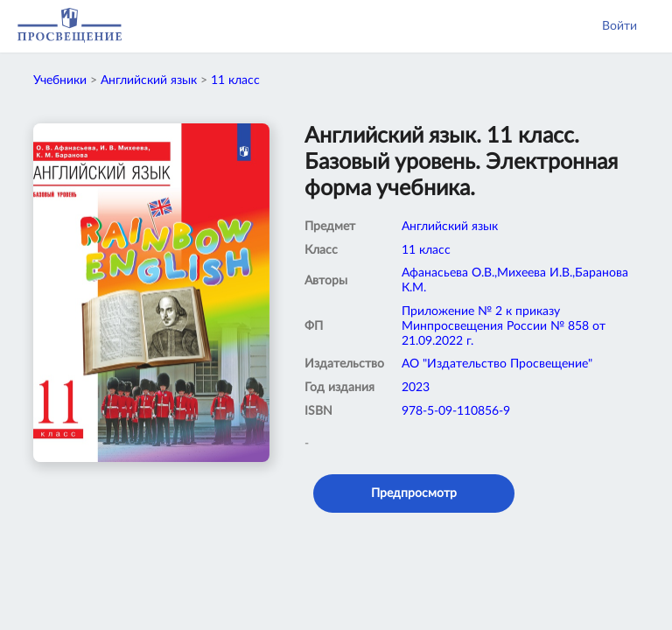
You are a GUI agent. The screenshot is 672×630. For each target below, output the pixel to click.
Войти (619, 26)
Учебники (60, 80)
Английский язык (149, 80)
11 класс (235, 80)
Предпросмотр (414, 493)
